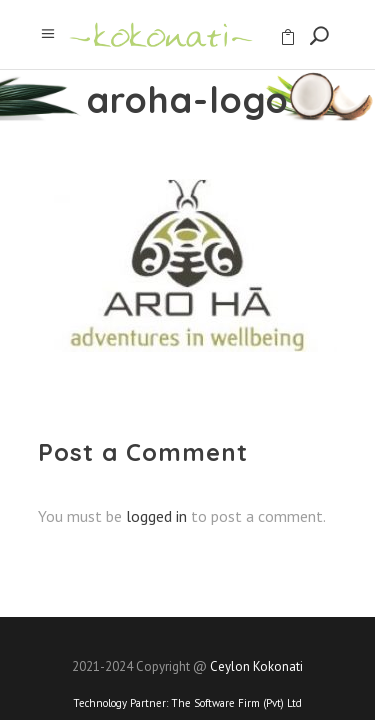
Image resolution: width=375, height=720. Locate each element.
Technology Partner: (187, 703)
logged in (156, 516)
